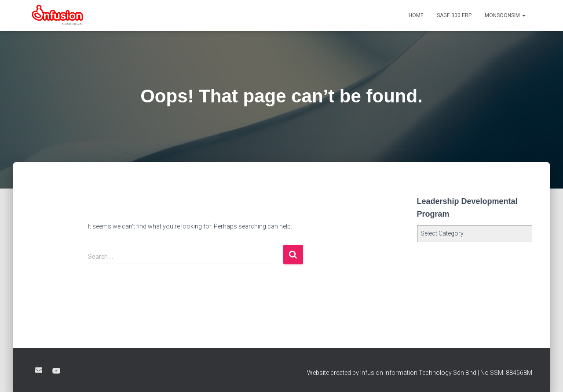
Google (39, 370)
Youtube (56, 371)
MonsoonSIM (505, 15)
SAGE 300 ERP (454, 15)
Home (416, 15)
